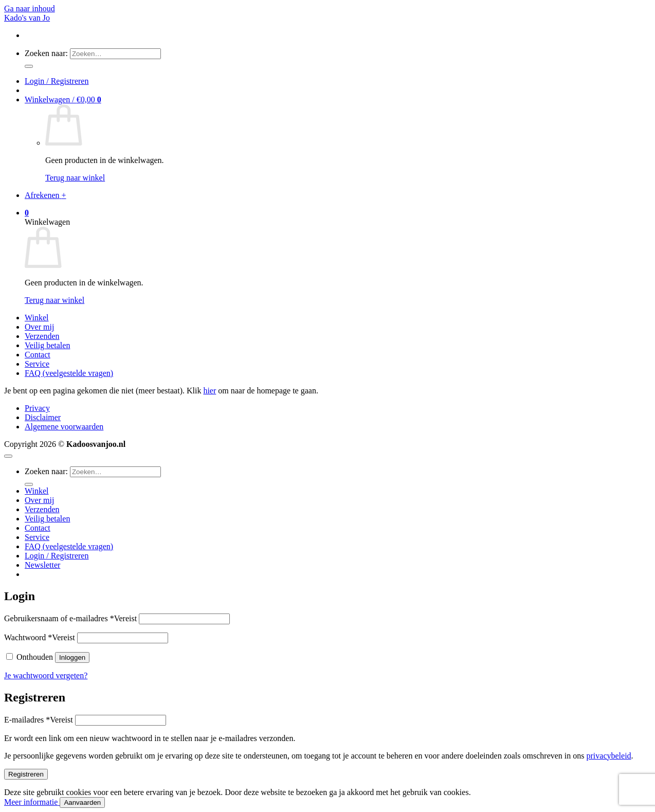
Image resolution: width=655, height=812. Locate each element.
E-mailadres (39, 720)
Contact (38, 355)
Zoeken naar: (46, 53)
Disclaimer (43, 417)
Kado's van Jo (27, 18)
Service (37, 364)
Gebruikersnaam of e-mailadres (70, 618)
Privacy (37, 408)
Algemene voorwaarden (64, 427)
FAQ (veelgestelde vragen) (69, 373)
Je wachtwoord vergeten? (46, 675)
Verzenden (42, 336)
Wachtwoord (40, 637)
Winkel (37, 318)
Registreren (26, 774)
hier (210, 391)
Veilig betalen (47, 345)
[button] (57, 81)
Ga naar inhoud (30, 8)
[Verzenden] (29, 66)
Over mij (39, 327)
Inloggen (72, 657)
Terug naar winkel (75, 178)
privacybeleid (609, 756)
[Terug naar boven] (8, 456)
